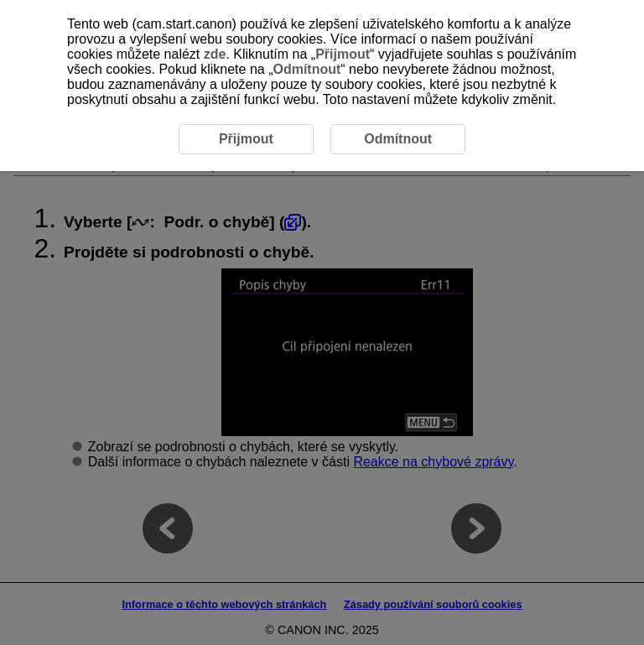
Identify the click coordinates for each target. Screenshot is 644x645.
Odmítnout (306, 69)
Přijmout (343, 54)
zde (215, 54)
